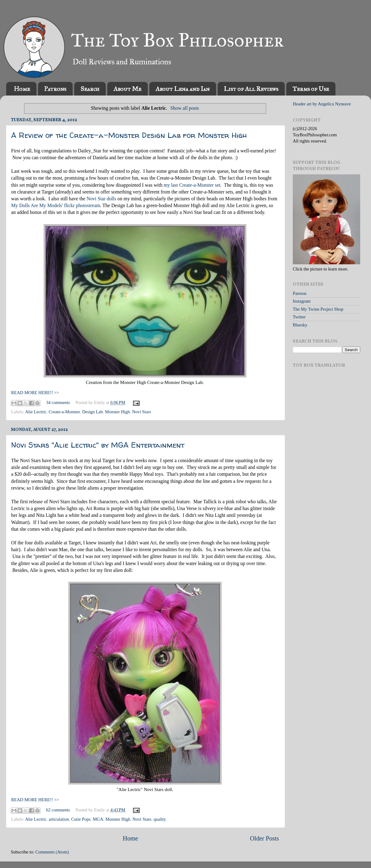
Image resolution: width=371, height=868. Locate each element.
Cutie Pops (81, 819)
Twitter (299, 317)
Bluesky (300, 325)
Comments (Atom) (52, 852)
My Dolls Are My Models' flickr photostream (56, 205)
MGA (98, 819)
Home (22, 89)
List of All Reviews (251, 89)
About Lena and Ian (183, 89)
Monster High (117, 412)
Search (90, 89)
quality (160, 819)
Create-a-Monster (64, 412)
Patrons (55, 89)
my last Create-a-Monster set (192, 185)
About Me (127, 89)
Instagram (302, 301)
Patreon (300, 293)
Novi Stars (141, 412)
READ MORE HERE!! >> (35, 393)
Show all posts (185, 108)
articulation (59, 819)
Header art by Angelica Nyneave (322, 104)
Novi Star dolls (101, 199)
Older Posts (264, 838)
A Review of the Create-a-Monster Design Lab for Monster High (129, 135)
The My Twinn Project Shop (318, 309)
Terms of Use (311, 89)
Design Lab (93, 412)
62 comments (58, 810)
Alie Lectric (36, 412)
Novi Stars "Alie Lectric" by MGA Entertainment (98, 445)
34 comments (58, 402)
